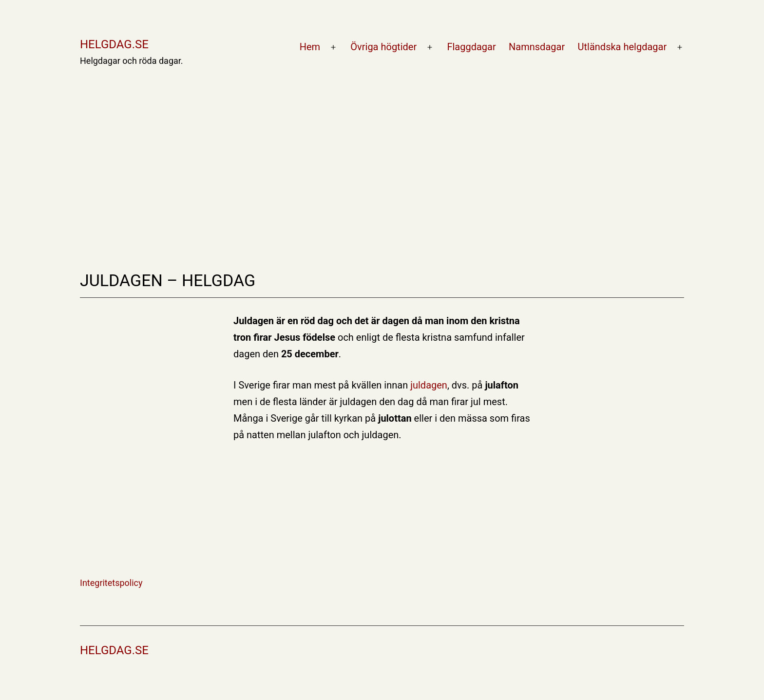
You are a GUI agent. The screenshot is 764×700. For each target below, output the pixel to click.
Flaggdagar (471, 47)
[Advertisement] (382, 142)
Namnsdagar (537, 47)
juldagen (429, 385)
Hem (310, 47)
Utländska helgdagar (622, 47)
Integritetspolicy (111, 583)
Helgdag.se (114, 44)
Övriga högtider (383, 47)
